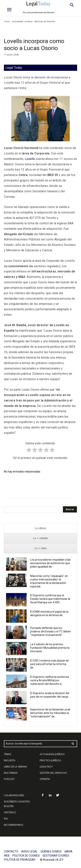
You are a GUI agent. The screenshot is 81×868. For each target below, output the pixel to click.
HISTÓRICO (10, 812)
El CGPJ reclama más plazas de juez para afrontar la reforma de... (49, 664)
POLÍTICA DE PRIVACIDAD (20, 860)
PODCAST (9, 779)
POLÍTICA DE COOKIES (26, 856)
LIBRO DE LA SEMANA (15, 767)
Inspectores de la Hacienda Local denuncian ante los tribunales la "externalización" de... (50, 713)
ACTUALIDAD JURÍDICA (52, 754)
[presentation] (40, 528)
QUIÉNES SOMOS (51, 852)
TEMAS (7, 754)
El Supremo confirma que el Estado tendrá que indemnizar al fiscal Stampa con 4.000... (50, 599)
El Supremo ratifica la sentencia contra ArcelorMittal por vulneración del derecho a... (50, 680)
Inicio (7, 21)
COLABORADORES (14, 795)
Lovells (30, 159)
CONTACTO (11, 852)
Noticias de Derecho (45, 21)
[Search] (70, 509)
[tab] (40, 528)
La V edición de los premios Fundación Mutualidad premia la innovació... (50, 648)
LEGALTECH (46, 767)
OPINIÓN (45, 779)
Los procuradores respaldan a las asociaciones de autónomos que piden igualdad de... (50, 563)
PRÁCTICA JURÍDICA (50, 760)
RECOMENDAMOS (14, 825)
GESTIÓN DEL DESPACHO (53, 773)
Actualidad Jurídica (22, 21)
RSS (6, 819)
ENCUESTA (10, 760)
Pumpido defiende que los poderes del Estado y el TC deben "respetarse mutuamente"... (51, 631)
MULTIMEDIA (11, 773)
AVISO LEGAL (29, 852)
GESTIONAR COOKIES (56, 856)
